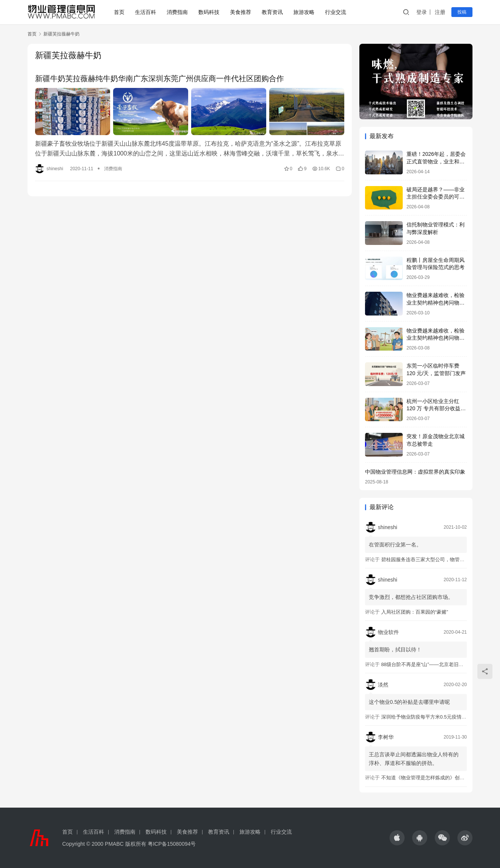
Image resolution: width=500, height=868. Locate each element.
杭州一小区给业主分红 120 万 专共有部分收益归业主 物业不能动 (436, 409)
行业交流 (336, 12)
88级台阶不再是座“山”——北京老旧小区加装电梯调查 (439, 664)
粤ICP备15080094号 (172, 844)
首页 (119, 12)
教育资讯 (272, 12)
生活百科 (146, 12)
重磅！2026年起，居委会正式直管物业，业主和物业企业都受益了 (436, 161)
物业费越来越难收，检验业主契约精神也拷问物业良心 (436, 302)
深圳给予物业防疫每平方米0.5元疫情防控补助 (431, 717)
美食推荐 (241, 12)
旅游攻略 (304, 12)
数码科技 (209, 12)
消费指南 (177, 12)
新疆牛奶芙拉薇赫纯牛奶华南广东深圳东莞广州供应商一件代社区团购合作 (160, 78)
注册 (440, 12)
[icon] (397, 838)
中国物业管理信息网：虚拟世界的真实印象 (415, 472)
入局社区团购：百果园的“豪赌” (415, 612)
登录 (422, 12)
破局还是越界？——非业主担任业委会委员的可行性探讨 (436, 197)
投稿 (462, 12)
